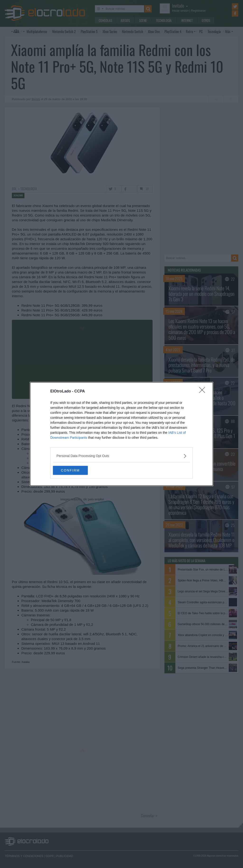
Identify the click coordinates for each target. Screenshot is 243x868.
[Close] (204, 391)
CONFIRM (75, 470)
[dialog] (121, 434)
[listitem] (121, 456)
